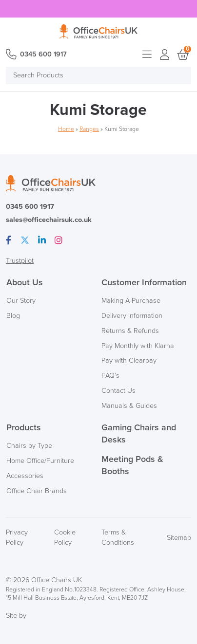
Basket (182, 55)
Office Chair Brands (37, 491)
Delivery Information (132, 316)
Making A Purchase (131, 301)
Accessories (25, 476)
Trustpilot (20, 261)
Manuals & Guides (129, 406)
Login (165, 55)
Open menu (147, 55)
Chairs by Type (29, 446)
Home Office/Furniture (40, 461)
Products (24, 427)
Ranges (89, 129)
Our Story (21, 301)
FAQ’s (110, 376)
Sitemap (179, 538)
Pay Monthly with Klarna (138, 346)
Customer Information (144, 282)
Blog (13, 316)
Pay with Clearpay (129, 360)
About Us (25, 282)
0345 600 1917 (43, 54)
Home (66, 129)
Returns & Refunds (130, 331)
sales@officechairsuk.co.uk (49, 220)
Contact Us (118, 391)
